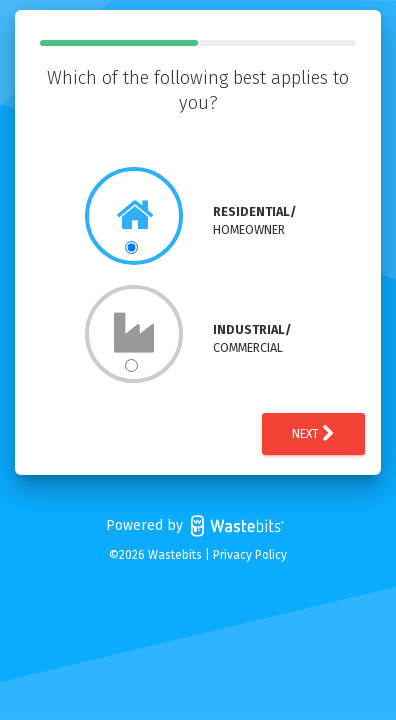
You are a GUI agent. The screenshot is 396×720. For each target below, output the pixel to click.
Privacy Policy (250, 555)
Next (313, 434)
